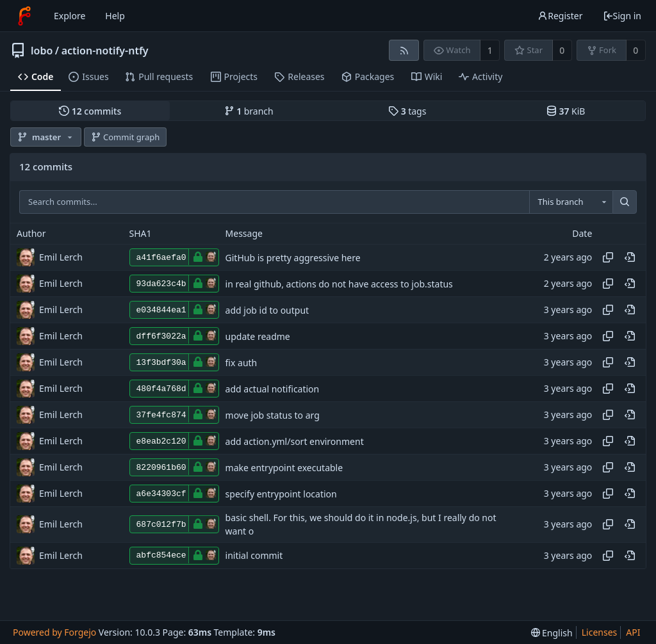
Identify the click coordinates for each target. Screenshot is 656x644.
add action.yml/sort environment (295, 441)
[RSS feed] (404, 50)
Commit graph (126, 137)
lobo (42, 51)
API (633, 632)
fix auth (242, 363)
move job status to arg (273, 415)
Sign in (622, 16)
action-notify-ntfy (105, 51)
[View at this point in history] (630, 257)
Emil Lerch (61, 257)
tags (407, 111)
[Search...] (625, 202)
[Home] (24, 16)
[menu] (552, 633)
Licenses (600, 632)
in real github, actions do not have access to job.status (339, 284)
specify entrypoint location (281, 494)
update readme (258, 336)
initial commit (254, 555)
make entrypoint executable (284, 468)
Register (560, 16)
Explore (70, 16)
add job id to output (267, 310)
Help (115, 16)
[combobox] (571, 202)
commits (90, 111)
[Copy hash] (608, 257)
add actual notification (273, 389)
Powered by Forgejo (54, 632)
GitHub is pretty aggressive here (293, 258)
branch (249, 111)
